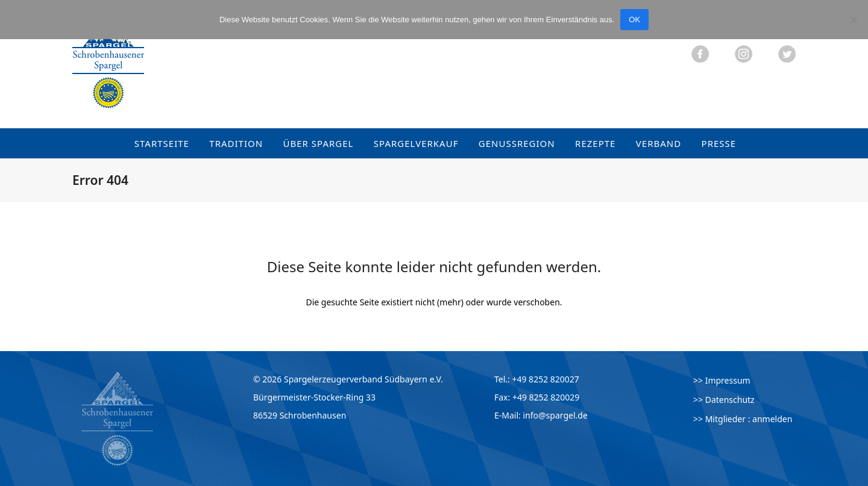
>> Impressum (722, 380)
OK (634, 20)
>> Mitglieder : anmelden (743, 419)
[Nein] (853, 20)
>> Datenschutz (724, 400)
